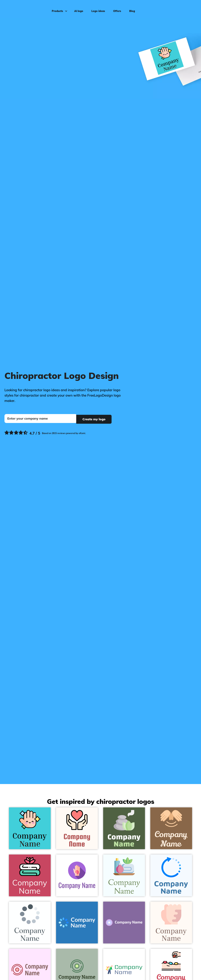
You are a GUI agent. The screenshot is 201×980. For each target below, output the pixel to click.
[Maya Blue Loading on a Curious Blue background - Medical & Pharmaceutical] (77, 923)
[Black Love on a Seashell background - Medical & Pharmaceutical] (77, 828)
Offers (116, 8)
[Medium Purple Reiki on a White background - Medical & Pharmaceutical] (77, 875)
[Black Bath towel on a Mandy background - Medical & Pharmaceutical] (30, 875)
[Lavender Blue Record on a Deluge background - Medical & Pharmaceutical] (124, 923)
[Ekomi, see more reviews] (45, 433)
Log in (191, 8)
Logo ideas (97, 8)
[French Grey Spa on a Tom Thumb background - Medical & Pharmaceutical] (124, 828)
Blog (131, 8)
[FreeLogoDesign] (24, 8)
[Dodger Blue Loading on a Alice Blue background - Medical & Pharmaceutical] (171, 875)
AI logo (77, 8)
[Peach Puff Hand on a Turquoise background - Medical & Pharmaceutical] (30, 828)
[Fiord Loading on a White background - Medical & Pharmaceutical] (30, 923)
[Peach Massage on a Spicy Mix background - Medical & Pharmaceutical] (171, 828)
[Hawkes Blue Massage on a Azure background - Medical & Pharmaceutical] (124, 875)
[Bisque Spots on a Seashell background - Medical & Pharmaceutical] (171, 923)
